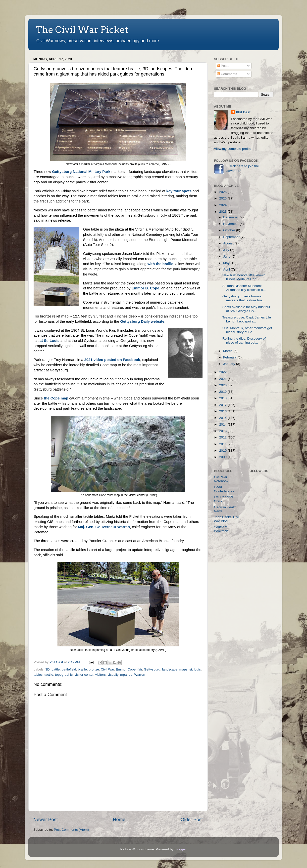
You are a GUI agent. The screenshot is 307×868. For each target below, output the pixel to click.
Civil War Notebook (221, 479)
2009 (223, 457)
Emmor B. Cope (145, 288)
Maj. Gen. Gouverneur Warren (104, 527)
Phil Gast (243, 112)
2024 (223, 205)
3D (47, 669)
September (232, 237)
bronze (94, 669)
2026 (223, 192)
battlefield (69, 669)
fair (140, 669)
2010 (223, 451)
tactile (49, 675)
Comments (227, 74)
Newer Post (46, 819)
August (229, 243)
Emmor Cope (126, 669)
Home (119, 819)
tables (38, 675)
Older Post (192, 819)
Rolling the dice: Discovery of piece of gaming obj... (244, 340)
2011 (223, 444)
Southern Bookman (221, 529)
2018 (223, 398)
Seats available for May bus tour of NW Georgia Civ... (246, 309)
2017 (223, 405)
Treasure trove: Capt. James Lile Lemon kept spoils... (247, 319)
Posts (223, 66)
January (230, 364)
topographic (64, 675)
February (230, 357)
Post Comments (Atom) (71, 830)
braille (82, 669)
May (227, 263)
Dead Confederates (224, 489)
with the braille (160, 264)
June (227, 256)
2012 (223, 437)
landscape (170, 669)
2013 (223, 431)
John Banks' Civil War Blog (227, 519)
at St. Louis (50, 341)
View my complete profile (233, 149)
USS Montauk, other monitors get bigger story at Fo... (247, 330)
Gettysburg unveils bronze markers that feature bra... (244, 298)
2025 (223, 198)
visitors (101, 675)
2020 (223, 385)
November (231, 224)
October (230, 230)
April (227, 269)
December (231, 217)
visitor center (84, 675)
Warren (140, 675)
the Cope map (56, 398)
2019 (223, 392)
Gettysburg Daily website (142, 321)
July (227, 250)
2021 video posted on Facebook (112, 360)
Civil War (107, 669)
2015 (223, 418)
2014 (223, 424)
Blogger (180, 849)
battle (56, 669)
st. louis (195, 669)
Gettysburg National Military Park (81, 172)
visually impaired (120, 675)
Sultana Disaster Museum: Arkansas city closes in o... (244, 288)
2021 (223, 379)
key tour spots (179, 191)
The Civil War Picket (82, 30)
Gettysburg (152, 669)
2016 (223, 411)
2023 (223, 212)
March (228, 351)
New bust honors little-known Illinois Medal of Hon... (244, 277)
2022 (223, 372)
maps (183, 669)
